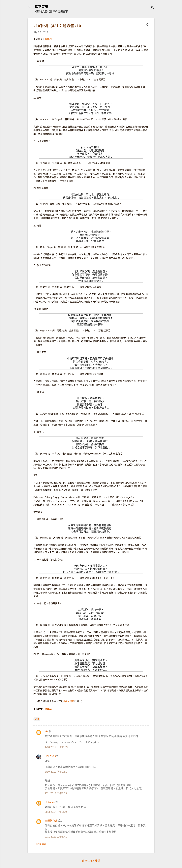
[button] (147, 25)
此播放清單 (69, 701)
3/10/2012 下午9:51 (56, 772)
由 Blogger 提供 (91, 861)
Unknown (50, 802)
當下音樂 (41, 7)
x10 (37, 719)
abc (47, 732)
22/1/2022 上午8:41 (56, 837)
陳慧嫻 (48, 39)
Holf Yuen (50, 756)
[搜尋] (153, 8)
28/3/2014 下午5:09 (56, 812)
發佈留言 (41, 844)
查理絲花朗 (51, 821)
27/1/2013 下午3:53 (56, 793)
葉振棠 (48, 709)
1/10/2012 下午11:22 (57, 747)
